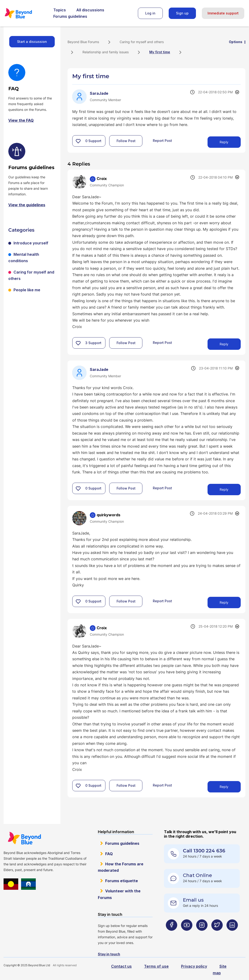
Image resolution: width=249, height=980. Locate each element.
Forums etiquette (122, 881)
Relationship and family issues (106, 52)
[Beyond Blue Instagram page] (202, 934)
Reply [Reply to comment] (224, 344)
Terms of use (156, 966)
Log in (150, 13)
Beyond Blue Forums (25, 13)
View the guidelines (27, 205)
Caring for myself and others (142, 42)
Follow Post (126, 141)
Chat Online (197, 875)
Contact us (121, 966)
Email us (193, 900)
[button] (78, 141)
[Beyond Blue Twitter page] (217, 934)
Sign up (182, 13)
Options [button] (236, 42)
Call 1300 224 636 (204, 851)
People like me (27, 290)
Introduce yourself (31, 243)
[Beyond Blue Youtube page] (187, 934)
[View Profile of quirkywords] (109, 515)
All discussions (90, 10)
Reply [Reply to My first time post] (224, 142)
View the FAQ (21, 120)
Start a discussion (32, 42)
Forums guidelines (70, 16)
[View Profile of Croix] (102, 179)
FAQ (109, 854)
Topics (60, 10)
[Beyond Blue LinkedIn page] (232, 934)
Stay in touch (109, 954)
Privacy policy (194, 966)
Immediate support (223, 13)
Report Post (162, 141)
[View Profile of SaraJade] (99, 93)
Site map (220, 969)
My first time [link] (160, 52)
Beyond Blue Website (24, 838)
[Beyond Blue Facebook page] (172, 934)
